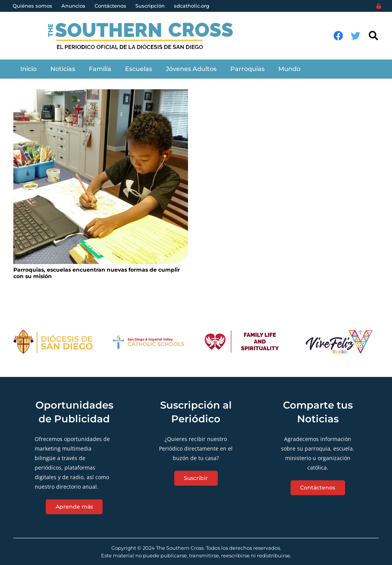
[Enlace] (145, 36)
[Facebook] (338, 36)
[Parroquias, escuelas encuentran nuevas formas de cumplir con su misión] (101, 177)
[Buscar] (373, 36)
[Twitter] (356, 36)
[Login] (379, 6)
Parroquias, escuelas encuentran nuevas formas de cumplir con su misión (97, 273)
